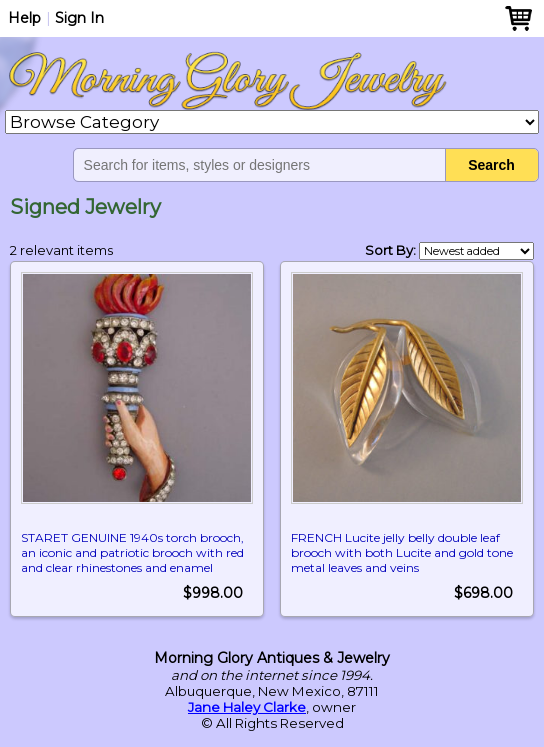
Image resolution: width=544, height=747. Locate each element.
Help (24, 18)
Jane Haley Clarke (247, 707)
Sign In (79, 18)
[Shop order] (476, 251)
